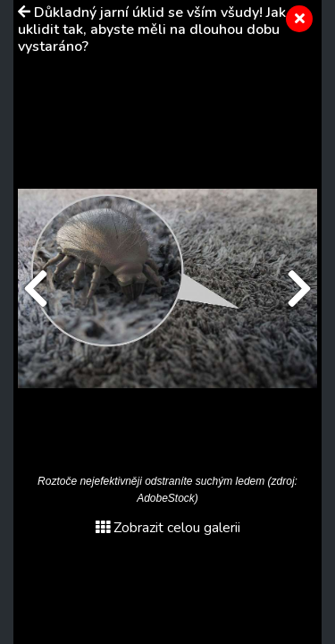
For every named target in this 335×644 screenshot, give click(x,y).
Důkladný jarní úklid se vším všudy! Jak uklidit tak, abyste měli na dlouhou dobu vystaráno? (152, 30)
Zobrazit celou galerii (168, 528)
